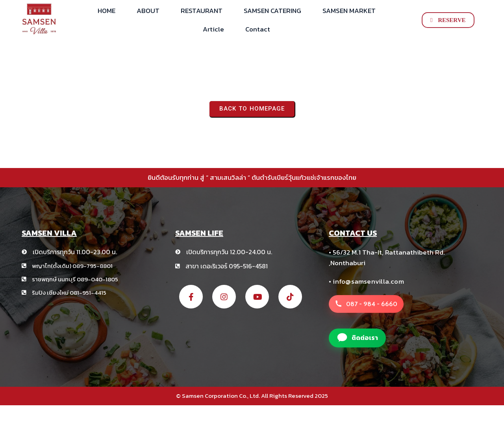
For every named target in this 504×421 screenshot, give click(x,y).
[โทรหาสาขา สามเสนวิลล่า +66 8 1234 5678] (366, 304)
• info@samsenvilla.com (366, 281)
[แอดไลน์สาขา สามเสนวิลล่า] (357, 338)
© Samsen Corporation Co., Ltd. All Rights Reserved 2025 (252, 396)
